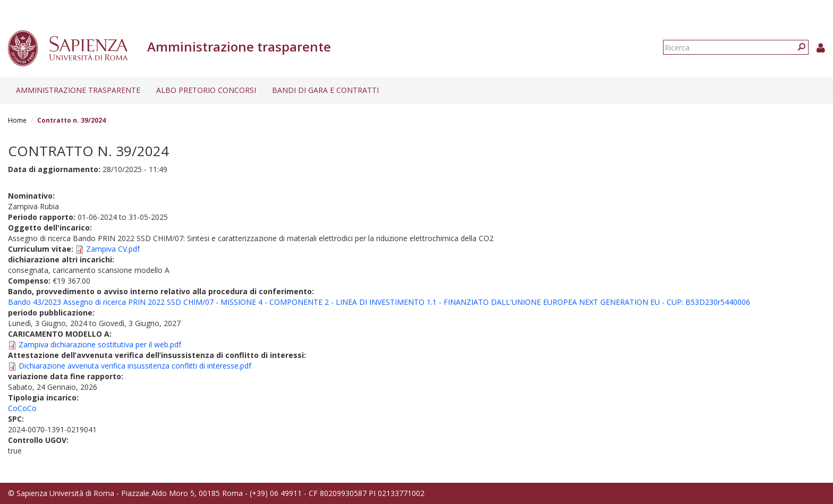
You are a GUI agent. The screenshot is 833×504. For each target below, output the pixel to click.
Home (17, 120)
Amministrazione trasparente (78, 90)
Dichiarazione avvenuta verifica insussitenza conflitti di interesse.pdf (135, 366)
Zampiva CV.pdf (113, 249)
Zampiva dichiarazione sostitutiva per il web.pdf (100, 344)
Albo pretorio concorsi (206, 90)
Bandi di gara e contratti (325, 90)
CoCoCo (22, 408)
